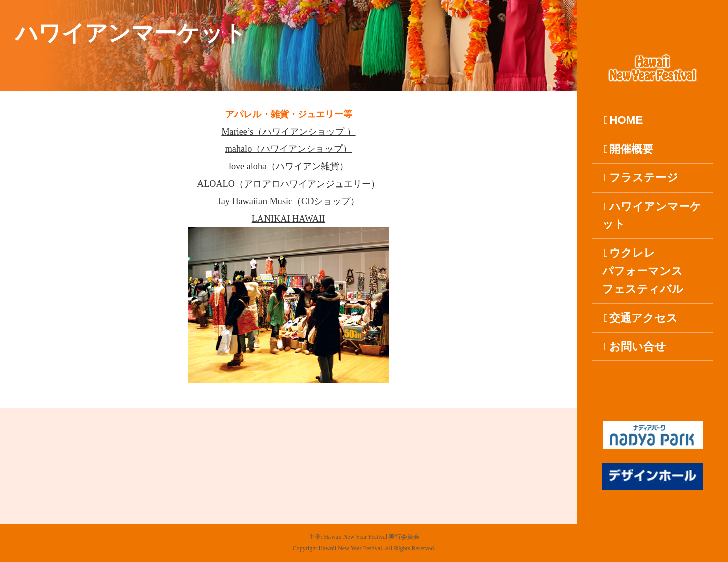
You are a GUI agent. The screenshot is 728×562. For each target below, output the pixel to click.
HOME (623, 120)
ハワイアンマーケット (652, 215)
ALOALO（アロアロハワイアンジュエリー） (288, 184)
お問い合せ (635, 347)
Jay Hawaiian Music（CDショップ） (289, 201)
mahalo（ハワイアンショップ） (289, 149)
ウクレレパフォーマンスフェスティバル (643, 271)
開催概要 (628, 149)
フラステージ (641, 178)
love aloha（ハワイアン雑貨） (288, 166)
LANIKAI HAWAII (289, 219)
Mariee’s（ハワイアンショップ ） (288, 132)
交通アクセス (641, 318)
